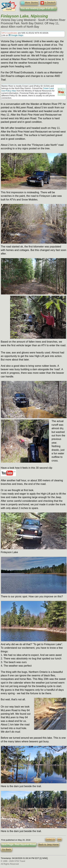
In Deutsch (48, 3)
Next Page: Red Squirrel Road (19, 844)
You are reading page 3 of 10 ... (38, 8)
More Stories (29, 3)
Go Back (6, 849)
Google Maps (16, 35)
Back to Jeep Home (49, 845)
